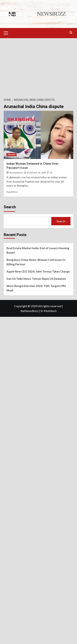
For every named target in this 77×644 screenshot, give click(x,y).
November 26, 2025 (36, 173)
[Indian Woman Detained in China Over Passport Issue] (38, 135)
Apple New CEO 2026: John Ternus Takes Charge (38, 271)
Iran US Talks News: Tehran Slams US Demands (36, 279)
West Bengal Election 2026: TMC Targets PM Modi (36, 288)
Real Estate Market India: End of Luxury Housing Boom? (38, 250)
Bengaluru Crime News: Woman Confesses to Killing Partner (36, 262)
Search (10, 207)
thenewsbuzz (16, 173)
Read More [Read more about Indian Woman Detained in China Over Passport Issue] (12, 192)
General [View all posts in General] (12, 155)
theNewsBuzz (29, 311)
